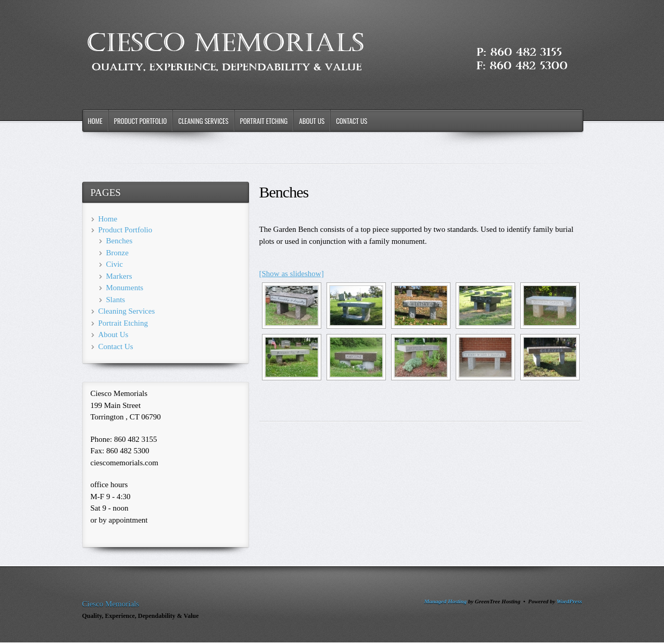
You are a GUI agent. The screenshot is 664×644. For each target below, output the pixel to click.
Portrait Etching (264, 121)
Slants (116, 300)
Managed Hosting (445, 601)
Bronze (117, 253)
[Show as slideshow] (292, 274)
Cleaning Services (203, 121)
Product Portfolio (141, 121)
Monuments (125, 288)
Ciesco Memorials (111, 604)
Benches (120, 241)
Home (95, 121)
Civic (115, 264)
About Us (312, 121)
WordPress (569, 601)
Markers (119, 276)
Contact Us (352, 121)
